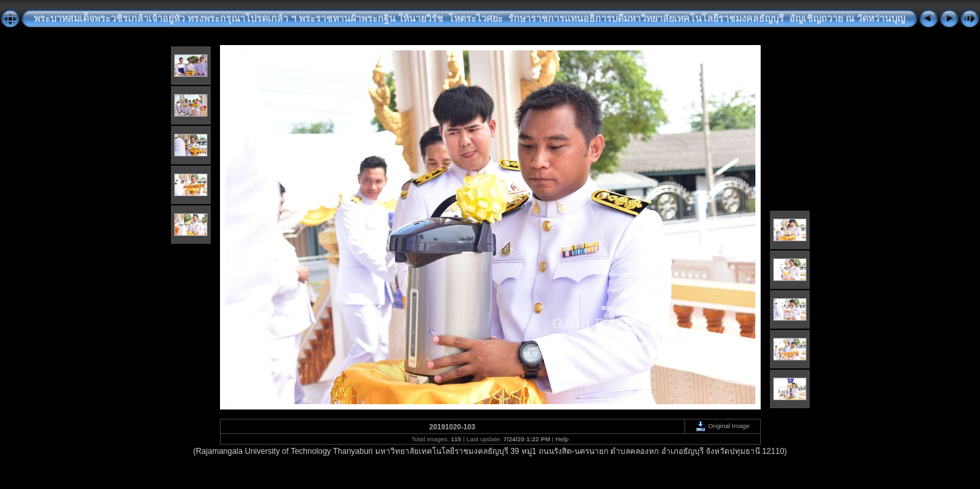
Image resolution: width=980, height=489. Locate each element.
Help (562, 439)
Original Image (722, 426)
